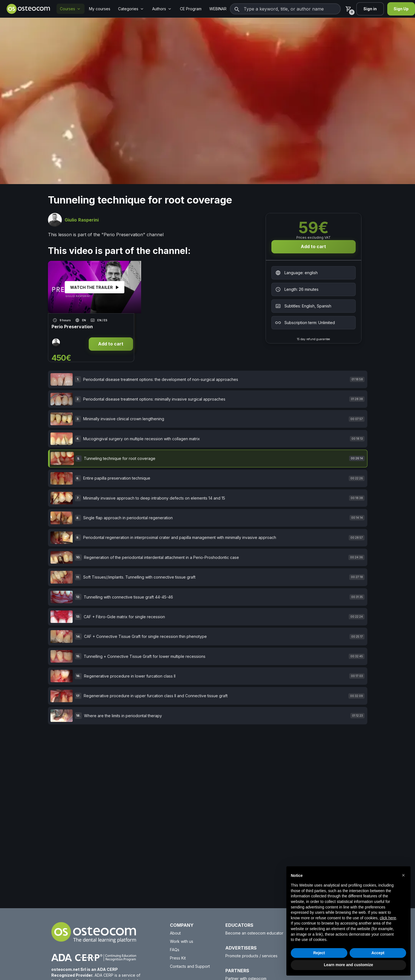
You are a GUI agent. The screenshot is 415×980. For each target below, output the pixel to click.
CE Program (191, 9)
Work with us (182, 941)
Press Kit (178, 958)
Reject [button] (319, 953)
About (175, 933)
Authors (162, 9)
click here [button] (388, 918)
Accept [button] (378, 953)
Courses (71, 9)
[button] (403, 875)
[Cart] (348, 9)
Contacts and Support (190, 966)
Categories (131, 9)
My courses (100, 9)
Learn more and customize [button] (348, 965)
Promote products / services (251, 956)
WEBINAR (218, 9)
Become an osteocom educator (254, 933)
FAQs (175, 950)
